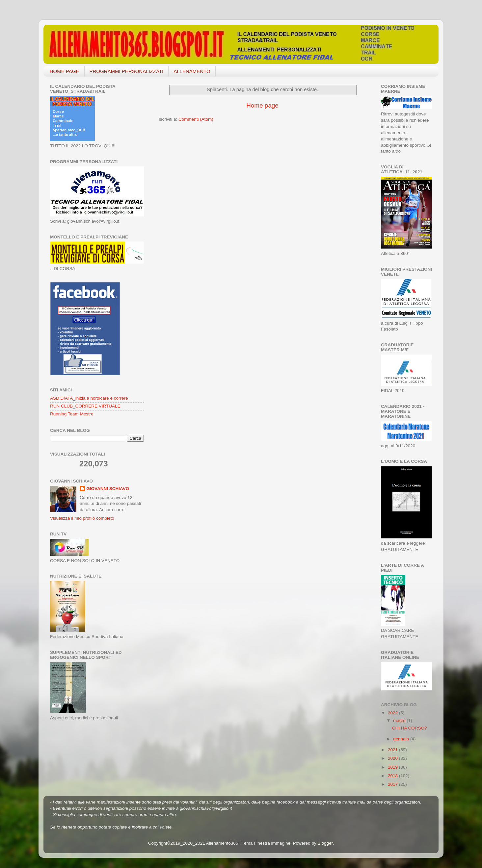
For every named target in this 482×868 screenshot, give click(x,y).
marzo (400, 720)
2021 (393, 750)
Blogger (325, 843)
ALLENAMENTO (192, 71)
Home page (262, 105)
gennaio (402, 739)
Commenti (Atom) (196, 119)
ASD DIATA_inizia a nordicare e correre (89, 398)
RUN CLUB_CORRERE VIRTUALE (85, 406)
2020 (393, 758)
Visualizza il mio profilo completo (82, 518)
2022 (393, 713)
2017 (393, 784)
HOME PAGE (65, 71)
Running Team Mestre (72, 414)
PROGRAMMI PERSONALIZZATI (127, 71)
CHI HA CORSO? (410, 728)
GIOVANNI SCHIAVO (108, 489)
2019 (393, 767)
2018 (393, 776)
